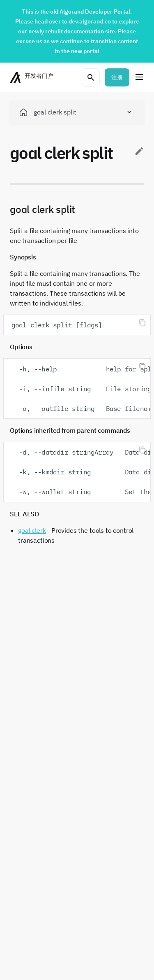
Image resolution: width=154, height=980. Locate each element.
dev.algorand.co (90, 21)
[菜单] (139, 78)
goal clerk (32, 530)
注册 (117, 77)
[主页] (33, 77)
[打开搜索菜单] (91, 77)
